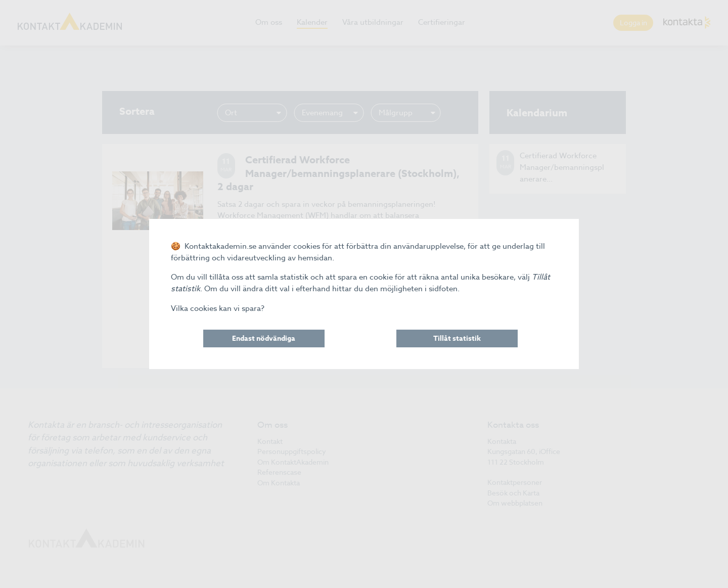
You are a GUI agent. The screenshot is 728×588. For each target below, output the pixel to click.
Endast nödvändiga (264, 338)
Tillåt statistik (457, 338)
